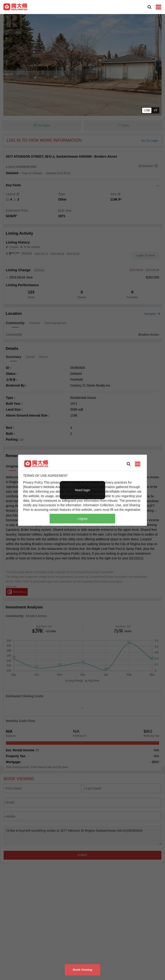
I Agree (82, 519)
